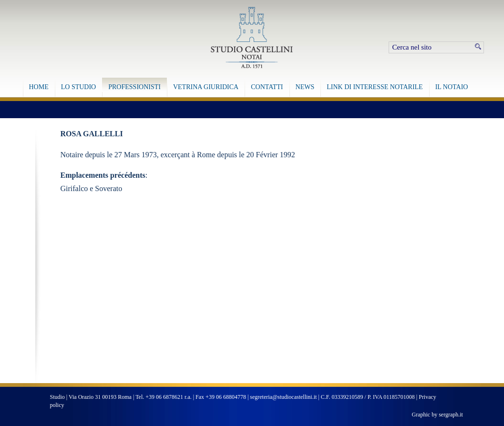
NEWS (305, 87)
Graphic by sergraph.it (437, 415)
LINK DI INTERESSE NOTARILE (375, 87)
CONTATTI (267, 87)
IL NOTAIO (452, 87)
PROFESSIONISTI (134, 87)
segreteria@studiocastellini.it (283, 397)
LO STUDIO (79, 87)
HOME (39, 87)
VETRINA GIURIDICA (206, 87)
